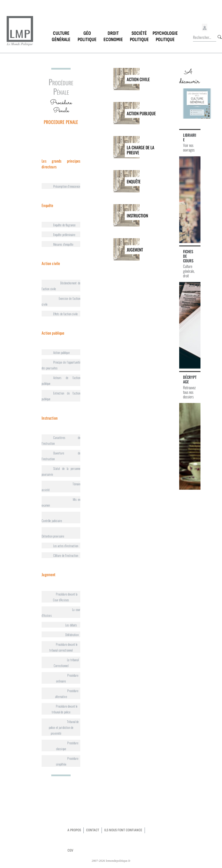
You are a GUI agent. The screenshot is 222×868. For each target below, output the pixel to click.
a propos (74, 830)
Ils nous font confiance (123, 830)
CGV (70, 850)
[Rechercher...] (205, 37)
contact (93, 830)
